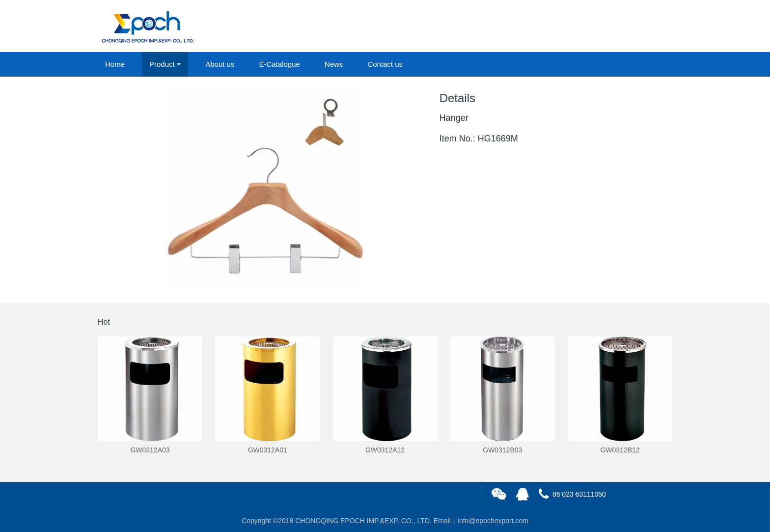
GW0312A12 (385, 450)
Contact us (385, 64)
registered (650, 27)
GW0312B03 (502, 450)
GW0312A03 (150, 450)
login (605, 27)
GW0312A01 (268, 450)
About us (220, 64)
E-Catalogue (279, 64)
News (334, 64)
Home (115, 64)
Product (162, 64)
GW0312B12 (620, 450)
